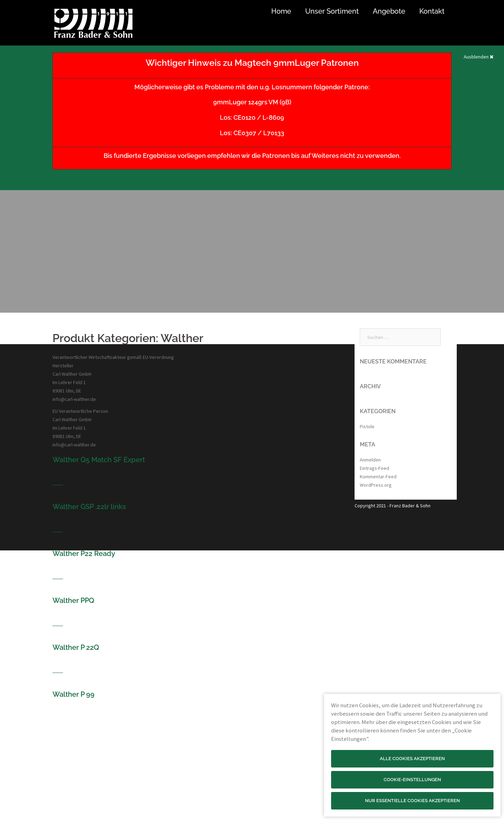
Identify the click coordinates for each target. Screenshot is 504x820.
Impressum (269, 746)
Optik (163, 772)
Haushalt (166, 797)
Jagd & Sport (171, 738)
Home (281, 11)
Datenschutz (270, 755)
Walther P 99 (73, 694)
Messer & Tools (174, 788)
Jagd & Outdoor (174, 780)
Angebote (389, 11)
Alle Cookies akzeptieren (412, 759)
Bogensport (170, 755)
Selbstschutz (171, 763)
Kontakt (432, 11)
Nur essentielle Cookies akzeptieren (412, 801)
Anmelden (370, 460)
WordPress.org (376, 485)
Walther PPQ (73, 600)
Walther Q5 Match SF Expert (99, 460)
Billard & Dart (171, 805)
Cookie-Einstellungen (412, 780)
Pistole (367, 426)
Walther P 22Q (76, 647)
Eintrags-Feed (374, 468)
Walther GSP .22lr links (89, 507)
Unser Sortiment (332, 11)
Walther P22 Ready (84, 554)
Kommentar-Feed (378, 477)
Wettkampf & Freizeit (180, 746)
